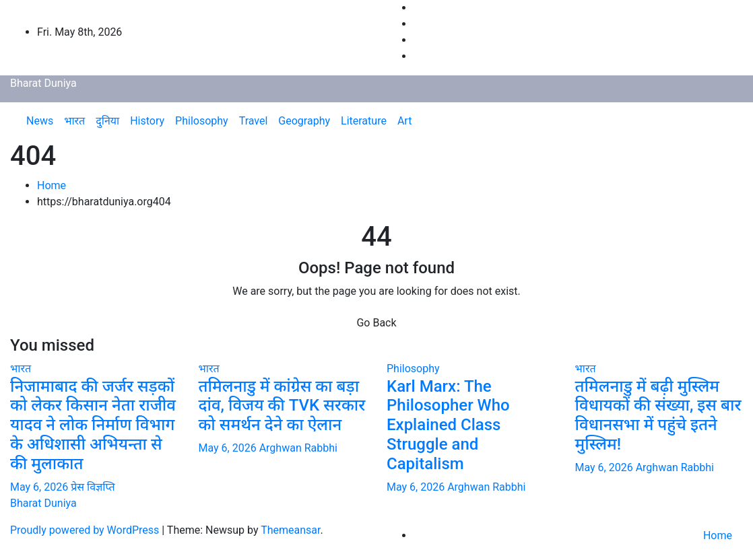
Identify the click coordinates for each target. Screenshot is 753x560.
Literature (364, 121)
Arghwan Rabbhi (298, 448)
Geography (304, 121)
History (147, 121)
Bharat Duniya (43, 83)
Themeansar (290, 530)
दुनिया (107, 121)
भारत (74, 121)
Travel (254, 121)
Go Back (376, 323)
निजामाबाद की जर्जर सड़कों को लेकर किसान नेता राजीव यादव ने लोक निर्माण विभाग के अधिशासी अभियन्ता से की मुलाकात (93, 425)
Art (404, 121)
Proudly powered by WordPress (86, 530)
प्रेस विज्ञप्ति (93, 487)
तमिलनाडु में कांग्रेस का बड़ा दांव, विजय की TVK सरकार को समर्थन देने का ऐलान (282, 406)
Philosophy (202, 121)
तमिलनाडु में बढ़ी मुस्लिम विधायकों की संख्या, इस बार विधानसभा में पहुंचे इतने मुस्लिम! (658, 415)
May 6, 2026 (40, 487)
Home (52, 185)
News (40, 121)
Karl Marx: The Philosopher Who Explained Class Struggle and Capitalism (448, 425)
